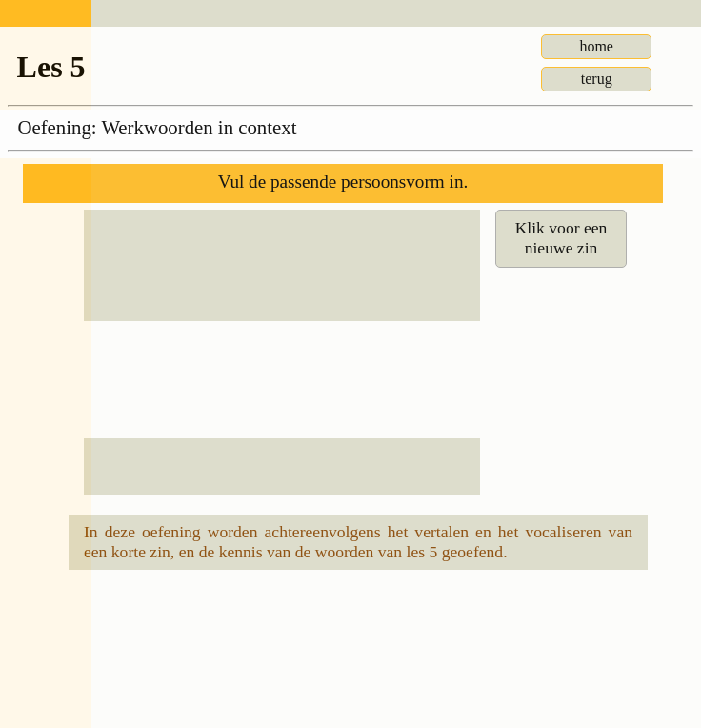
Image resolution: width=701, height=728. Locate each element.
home (596, 46)
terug (597, 79)
